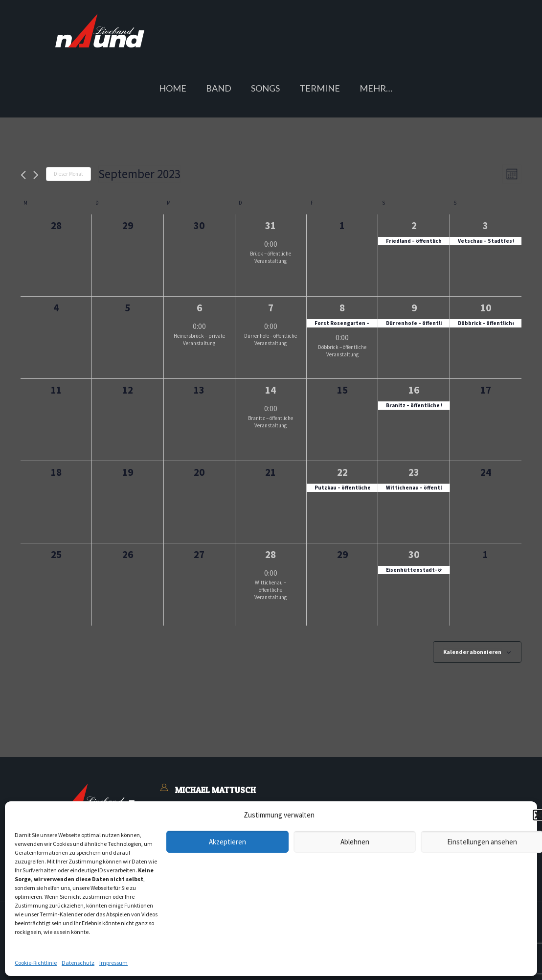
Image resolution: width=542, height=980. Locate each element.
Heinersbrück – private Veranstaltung (199, 339)
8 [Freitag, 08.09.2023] (342, 308)
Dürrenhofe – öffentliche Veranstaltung (271, 339)
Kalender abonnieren (472, 652)
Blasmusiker (196, 873)
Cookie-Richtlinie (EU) (382, 964)
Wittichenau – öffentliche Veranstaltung (271, 590)
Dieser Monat (68, 174)
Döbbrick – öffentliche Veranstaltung (342, 351)
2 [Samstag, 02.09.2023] (414, 225)
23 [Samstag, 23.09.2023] (414, 472)
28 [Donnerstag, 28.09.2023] (271, 554)
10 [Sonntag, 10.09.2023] (486, 308)
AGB (129, 964)
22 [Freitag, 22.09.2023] (342, 472)
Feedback (238, 873)
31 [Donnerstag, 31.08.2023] (271, 225)
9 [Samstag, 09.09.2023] (414, 308)
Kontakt (189, 849)
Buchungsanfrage (205, 861)
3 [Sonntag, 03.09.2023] (486, 225)
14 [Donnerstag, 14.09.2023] (271, 390)
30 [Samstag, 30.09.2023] (414, 554)
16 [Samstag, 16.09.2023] (414, 390)
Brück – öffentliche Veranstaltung (271, 257)
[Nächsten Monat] (36, 175)
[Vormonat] (23, 175)
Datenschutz (212, 964)
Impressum (163, 964)
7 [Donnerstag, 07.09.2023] (271, 308)
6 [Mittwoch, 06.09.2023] (199, 308)
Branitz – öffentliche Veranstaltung (271, 422)
